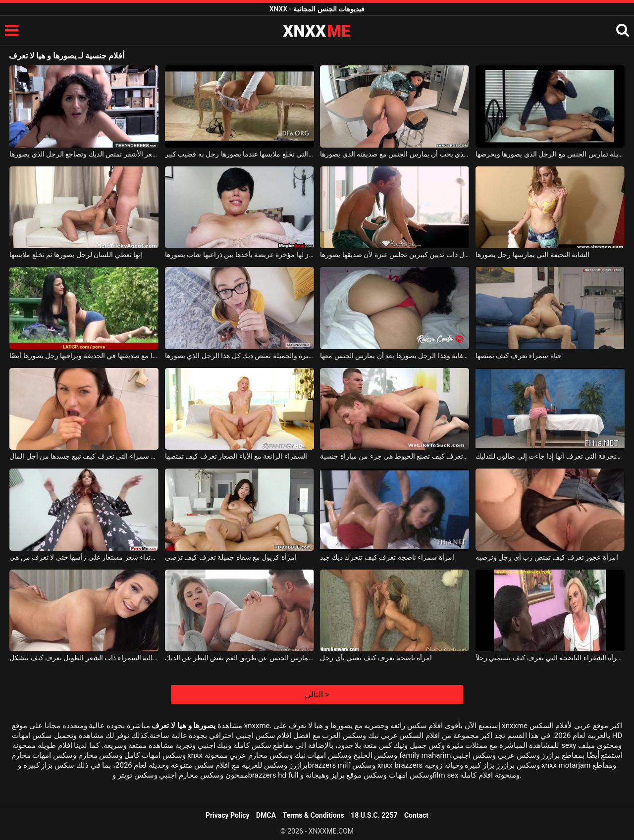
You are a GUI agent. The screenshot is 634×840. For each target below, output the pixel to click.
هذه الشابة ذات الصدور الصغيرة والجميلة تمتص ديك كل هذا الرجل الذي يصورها (239, 356)
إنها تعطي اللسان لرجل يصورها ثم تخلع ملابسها (76, 255)
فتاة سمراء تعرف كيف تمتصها (518, 356)
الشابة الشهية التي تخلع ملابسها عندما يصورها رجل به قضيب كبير (239, 154)
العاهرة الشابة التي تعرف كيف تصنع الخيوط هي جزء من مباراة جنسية (395, 456)
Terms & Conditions (314, 815)
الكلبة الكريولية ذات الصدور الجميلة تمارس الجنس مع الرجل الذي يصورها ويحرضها (550, 154)
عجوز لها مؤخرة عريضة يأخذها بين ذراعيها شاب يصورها (239, 255)
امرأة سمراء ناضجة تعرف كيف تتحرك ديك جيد (387, 557)
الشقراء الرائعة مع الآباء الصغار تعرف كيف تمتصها (236, 456)
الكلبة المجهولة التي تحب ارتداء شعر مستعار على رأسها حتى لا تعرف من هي (84, 557)
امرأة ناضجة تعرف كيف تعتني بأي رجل (376, 658)
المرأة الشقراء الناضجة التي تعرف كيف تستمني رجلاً (550, 658)
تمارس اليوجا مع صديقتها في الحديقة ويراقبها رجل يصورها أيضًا (84, 356)
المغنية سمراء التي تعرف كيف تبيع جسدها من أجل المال (84, 456)
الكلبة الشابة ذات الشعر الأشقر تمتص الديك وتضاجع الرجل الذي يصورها (84, 154)
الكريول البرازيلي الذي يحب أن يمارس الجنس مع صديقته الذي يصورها (395, 154)
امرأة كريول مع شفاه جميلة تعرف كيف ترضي (231, 557)
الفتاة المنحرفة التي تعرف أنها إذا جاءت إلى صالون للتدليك (550, 456)
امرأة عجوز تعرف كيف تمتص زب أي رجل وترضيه (547, 557)
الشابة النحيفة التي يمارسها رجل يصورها (532, 255)
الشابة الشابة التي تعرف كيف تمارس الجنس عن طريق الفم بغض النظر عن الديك (239, 658)
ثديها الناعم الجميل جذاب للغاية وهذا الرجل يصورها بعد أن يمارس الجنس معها (395, 356)
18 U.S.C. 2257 (374, 815)
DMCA (266, 815)
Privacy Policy (228, 815)
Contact (416, 815)
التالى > (317, 695)
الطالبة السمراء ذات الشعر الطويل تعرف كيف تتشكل (84, 658)
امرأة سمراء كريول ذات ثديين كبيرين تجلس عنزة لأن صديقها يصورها (395, 255)
